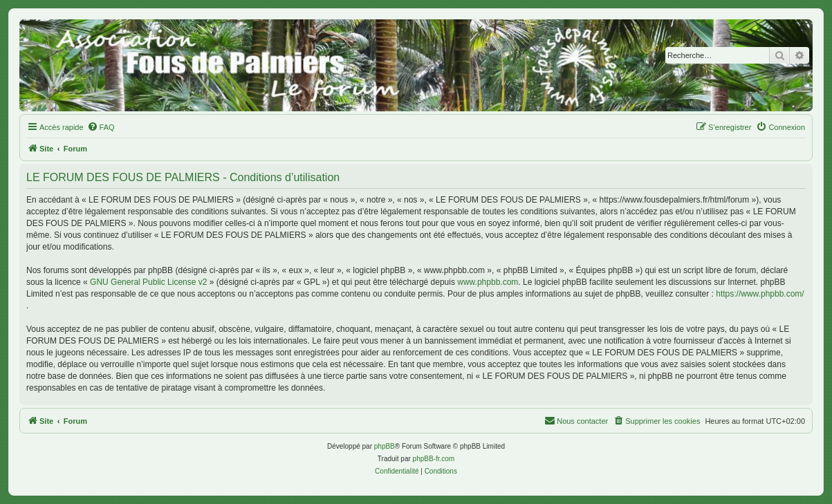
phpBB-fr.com (434, 459)
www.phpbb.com (488, 282)
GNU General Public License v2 (148, 282)
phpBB (385, 446)
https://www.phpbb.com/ (760, 294)
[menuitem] (101, 127)
